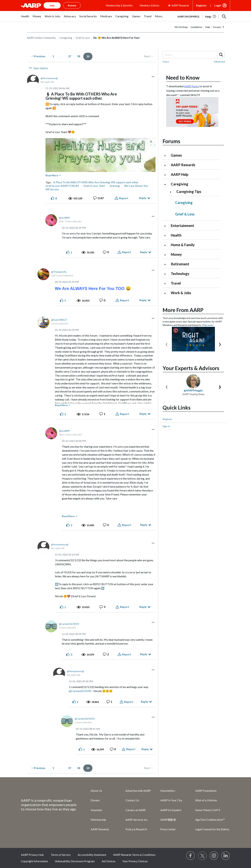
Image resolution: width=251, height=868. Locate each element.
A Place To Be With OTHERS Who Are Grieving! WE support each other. (96, 182)
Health (176, 235)
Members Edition (149, 5)
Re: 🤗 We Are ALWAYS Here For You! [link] (117, 38)
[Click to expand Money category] (166, 255)
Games (176, 155)
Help (208, 27)
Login (218, 5)
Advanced (219, 62)
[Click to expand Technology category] (166, 274)
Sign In (166, 426)
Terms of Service (61, 855)
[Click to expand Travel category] (166, 284)
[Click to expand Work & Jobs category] (166, 293)
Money (176, 254)
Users (166, 62)
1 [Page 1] (53, 56)
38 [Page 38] (79, 56)
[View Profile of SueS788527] (59, 320)
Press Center (168, 829)
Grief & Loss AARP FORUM (62, 186)
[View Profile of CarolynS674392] (69, 624)
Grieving (115, 186)
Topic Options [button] (41, 68)
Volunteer (96, 810)
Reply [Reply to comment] (144, 252)
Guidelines (197, 27)
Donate (95, 800)
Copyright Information (34, 861)
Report (124, 198)
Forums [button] (217, 27)
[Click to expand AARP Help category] (166, 175)
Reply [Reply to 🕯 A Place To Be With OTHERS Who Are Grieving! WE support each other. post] (143, 198)
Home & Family (183, 245)
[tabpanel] (202, 16)
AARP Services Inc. (137, 820)
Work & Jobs (181, 293)
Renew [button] (72, 5)
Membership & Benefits (119, 5)
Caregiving (66, 38)
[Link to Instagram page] (214, 856)
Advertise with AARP (138, 791)
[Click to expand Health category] (166, 236)
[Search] (193, 55)
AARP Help (180, 174)
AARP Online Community (41, 38)
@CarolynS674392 (80, 691)
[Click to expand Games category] (166, 156)
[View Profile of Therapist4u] (59, 272)
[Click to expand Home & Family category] (166, 245)
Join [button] (52, 5)
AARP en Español (189, 16)
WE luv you (52, 189)
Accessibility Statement (92, 855)
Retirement (180, 264)
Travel (176, 283)
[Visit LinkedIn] (226, 856)
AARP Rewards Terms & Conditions (134, 855)
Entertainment (182, 226)
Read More (52, 175)
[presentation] (167, 344)
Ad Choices (109, 861)
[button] (224, 17)
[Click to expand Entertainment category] (166, 226)
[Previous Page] (38, 56)
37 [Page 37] (70, 56)
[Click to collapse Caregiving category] (166, 184)
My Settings (181, 27)
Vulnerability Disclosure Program (75, 861)
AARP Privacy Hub (32, 855)
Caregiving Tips (189, 192)
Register (201, 5)
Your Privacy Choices (135, 861)
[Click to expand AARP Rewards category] (166, 165)
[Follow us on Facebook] (191, 856)
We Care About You (136, 186)
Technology (180, 274)
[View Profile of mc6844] (64, 218)
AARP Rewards (183, 165)
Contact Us (132, 800)
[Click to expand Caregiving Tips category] (172, 192)
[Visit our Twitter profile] (202, 856)
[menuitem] (25, 18)
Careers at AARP (136, 810)
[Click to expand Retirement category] (166, 264)
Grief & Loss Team (94, 186)
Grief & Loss (83, 38)
